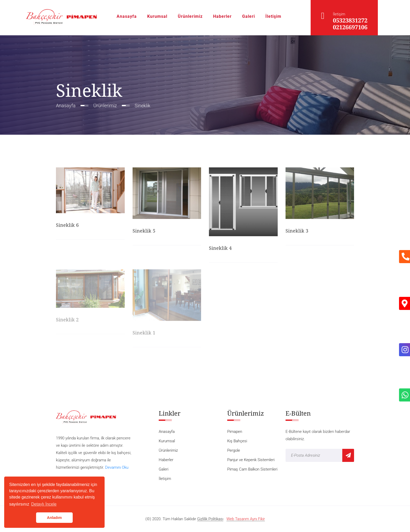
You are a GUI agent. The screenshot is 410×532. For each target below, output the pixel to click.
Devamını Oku (117, 467)
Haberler (222, 16)
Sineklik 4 (220, 248)
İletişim (273, 16)
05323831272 (350, 20)
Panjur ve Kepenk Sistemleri (251, 460)
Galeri (249, 16)
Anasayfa (127, 16)
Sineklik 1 (144, 334)
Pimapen (235, 432)
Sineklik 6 (67, 225)
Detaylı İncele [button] (44, 504)
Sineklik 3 (297, 231)
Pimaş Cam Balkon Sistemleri (252, 469)
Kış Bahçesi (237, 441)
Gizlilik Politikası (210, 519)
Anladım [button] (55, 518)
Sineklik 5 (144, 231)
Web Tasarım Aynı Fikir (246, 519)
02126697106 (350, 27)
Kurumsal (157, 16)
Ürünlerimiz (190, 16)
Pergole (234, 450)
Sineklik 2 (67, 321)
